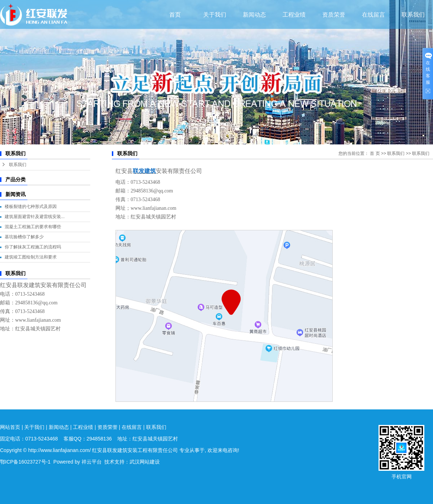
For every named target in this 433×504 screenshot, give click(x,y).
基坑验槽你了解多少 (24, 237)
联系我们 (413, 15)
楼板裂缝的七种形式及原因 (31, 207)
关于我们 (215, 15)
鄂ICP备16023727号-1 (25, 462)
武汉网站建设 (145, 462)
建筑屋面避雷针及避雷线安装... (35, 217)
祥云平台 (92, 462)
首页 (175, 15)
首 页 (375, 153)
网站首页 (10, 427)
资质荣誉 (334, 15)
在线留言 (373, 15)
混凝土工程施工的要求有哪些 (33, 227)
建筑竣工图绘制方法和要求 (31, 257)
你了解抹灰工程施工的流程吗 (33, 247)
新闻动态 (254, 15)
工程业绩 (294, 15)
